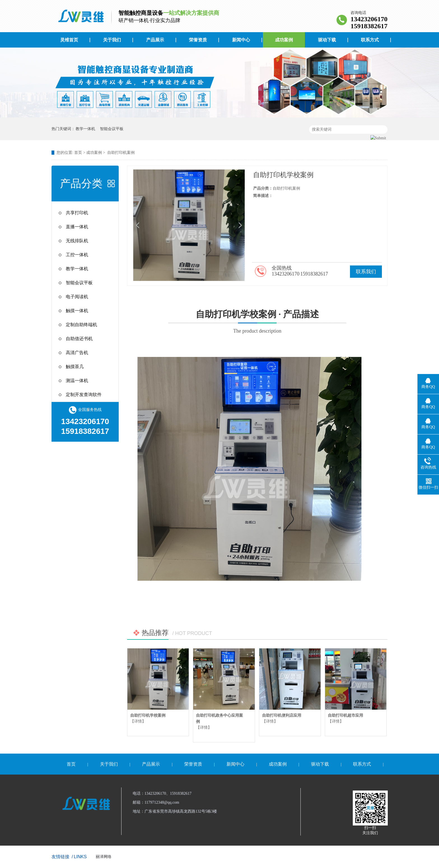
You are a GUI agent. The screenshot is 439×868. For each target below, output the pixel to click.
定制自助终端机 (81, 325)
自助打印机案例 (121, 153)
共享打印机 (77, 213)
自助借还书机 (79, 339)
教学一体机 (85, 129)
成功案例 (284, 40)
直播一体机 (77, 227)
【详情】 (138, 721)
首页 (78, 153)
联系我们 (366, 272)
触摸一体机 (77, 311)
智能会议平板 (112, 129)
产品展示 (155, 40)
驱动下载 (327, 40)
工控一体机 (77, 255)
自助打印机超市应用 (345, 715)
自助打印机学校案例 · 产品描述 (257, 323)
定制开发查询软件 (84, 395)
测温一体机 (77, 381)
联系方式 (370, 40)
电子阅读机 (77, 297)
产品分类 (81, 184)
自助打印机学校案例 (148, 715)
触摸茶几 (75, 367)
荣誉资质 (198, 40)
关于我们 (112, 40)
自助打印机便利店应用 (282, 715)
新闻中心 (241, 40)
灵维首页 (69, 40)
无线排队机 (77, 241)
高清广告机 (77, 353)
